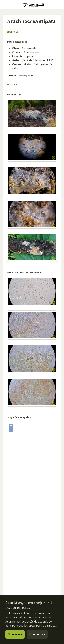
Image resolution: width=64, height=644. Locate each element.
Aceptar (15, 634)
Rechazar (37, 634)
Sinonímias (12, 32)
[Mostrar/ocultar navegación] (5, 5)
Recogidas (12, 85)
